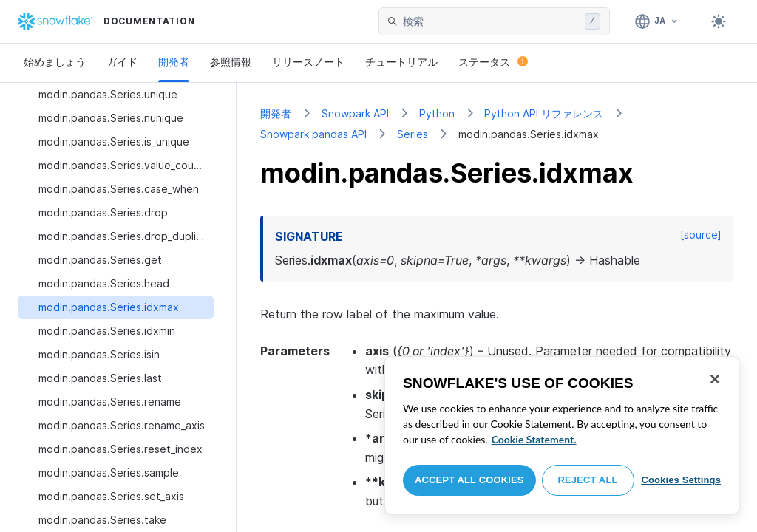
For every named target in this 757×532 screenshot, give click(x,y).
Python (437, 113)
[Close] (715, 379)
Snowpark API (355, 113)
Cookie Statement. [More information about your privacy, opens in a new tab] (534, 439)
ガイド (122, 62)
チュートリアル (401, 62)
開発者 (174, 62)
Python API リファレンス (544, 113)
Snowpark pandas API (313, 134)
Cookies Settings (681, 480)
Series (413, 134)
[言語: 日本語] (657, 21)
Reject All (588, 480)
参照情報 (231, 62)
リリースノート (308, 62)
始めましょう (55, 62)
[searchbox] (491, 21)
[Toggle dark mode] (719, 21)
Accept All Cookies (469, 480)
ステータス (493, 62)
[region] (562, 435)
